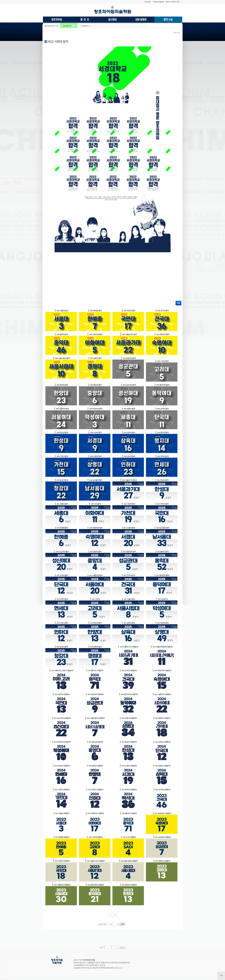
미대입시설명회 (158, 2)
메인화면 (148, 2)
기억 (101, 948)
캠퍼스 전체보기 (172, 2)
